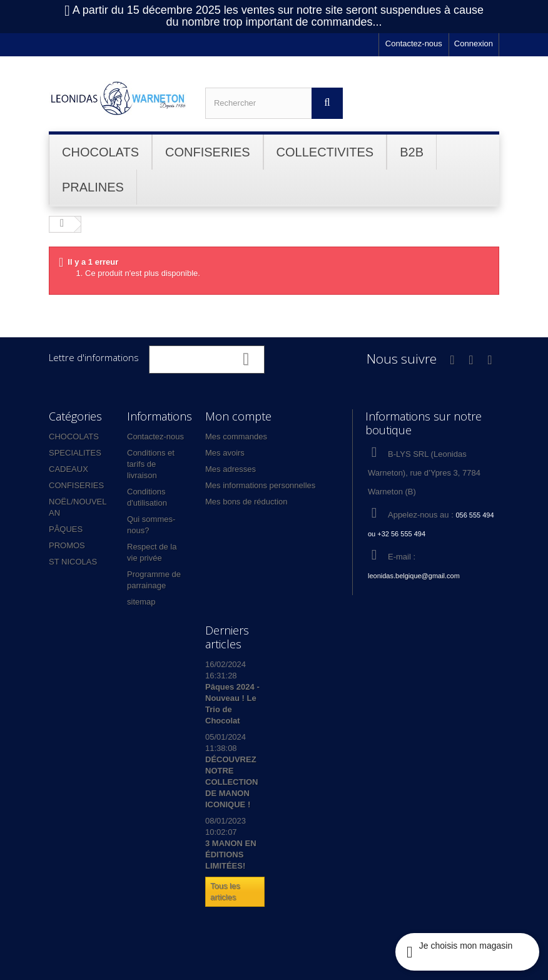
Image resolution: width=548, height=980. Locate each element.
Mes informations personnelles (260, 485)
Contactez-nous (414, 43)
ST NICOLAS (73, 562)
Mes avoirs (225, 453)
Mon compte (238, 416)
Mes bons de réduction (246, 502)
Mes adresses (231, 469)
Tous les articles (225, 891)
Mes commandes (236, 436)
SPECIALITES (75, 453)
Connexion (474, 43)
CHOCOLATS (74, 436)
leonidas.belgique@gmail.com (414, 576)
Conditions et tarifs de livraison (151, 464)
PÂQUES (66, 529)
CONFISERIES (76, 485)
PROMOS (67, 545)
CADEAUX (68, 469)
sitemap (141, 602)
